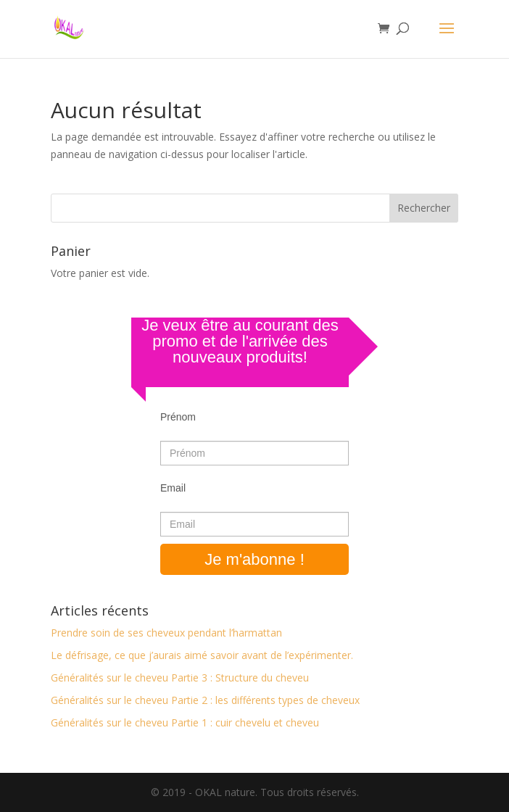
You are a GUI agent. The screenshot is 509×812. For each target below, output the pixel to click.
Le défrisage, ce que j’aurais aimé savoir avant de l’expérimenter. (202, 655)
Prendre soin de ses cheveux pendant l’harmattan (166, 633)
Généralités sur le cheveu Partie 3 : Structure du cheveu (180, 678)
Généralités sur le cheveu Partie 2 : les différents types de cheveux (205, 700)
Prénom (178, 417)
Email (173, 488)
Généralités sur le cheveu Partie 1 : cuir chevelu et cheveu (185, 722)
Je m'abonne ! (255, 559)
